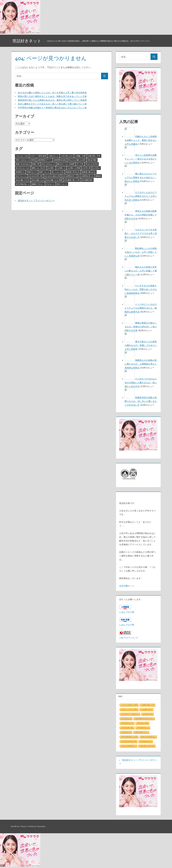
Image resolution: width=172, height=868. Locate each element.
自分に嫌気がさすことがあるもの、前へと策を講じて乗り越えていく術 (52, 104)
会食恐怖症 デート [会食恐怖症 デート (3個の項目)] (44, 160)
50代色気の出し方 (146, 741)
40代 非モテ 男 (126, 732)
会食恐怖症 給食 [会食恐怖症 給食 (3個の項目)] (60, 160)
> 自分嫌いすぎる (147, 709)
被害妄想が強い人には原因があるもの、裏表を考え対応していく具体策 (52, 100)
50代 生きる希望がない (148, 737)
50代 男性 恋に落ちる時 (129, 741)
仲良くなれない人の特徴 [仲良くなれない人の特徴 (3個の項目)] (25, 160)
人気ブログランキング (129, 638)
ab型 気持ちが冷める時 (147, 746)
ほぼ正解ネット (127, 586)
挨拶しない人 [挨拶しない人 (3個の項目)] (44, 172)
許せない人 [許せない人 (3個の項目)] (50, 184)
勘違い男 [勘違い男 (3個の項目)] (36, 164)
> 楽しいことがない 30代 (129, 709)
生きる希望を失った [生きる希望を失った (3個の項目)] (86, 176)
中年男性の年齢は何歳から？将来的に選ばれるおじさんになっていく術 (52, 108)
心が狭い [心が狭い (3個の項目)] (51, 168)
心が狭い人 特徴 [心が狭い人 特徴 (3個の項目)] (74, 168)
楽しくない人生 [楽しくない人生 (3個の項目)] (58, 172)
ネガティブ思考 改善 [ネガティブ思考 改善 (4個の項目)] (38, 156)
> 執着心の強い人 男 (148, 705)
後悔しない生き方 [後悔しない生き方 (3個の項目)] (39, 168)
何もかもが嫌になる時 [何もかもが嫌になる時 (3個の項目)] (77, 160)
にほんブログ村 (127, 612)
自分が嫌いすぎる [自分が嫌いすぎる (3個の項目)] (23, 180)
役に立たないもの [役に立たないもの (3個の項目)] (23, 168)
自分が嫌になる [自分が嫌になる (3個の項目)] (38, 180)
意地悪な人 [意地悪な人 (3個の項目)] (20, 172)
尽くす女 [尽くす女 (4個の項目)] (80, 164)
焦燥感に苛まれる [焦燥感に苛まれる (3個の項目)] (73, 172)
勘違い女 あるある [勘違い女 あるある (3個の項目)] (23, 164)
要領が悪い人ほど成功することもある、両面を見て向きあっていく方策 (52, 96)
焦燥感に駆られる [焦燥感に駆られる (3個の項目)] (89, 172)
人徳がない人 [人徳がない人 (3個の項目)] (53, 156)
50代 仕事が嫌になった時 (129, 737)
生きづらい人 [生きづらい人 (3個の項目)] (21, 176)
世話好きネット (28, 41)
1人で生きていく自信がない (130, 714)
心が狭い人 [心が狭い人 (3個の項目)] (61, 168)
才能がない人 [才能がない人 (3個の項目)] (32, 172)
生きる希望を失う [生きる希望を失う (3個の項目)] (69, 176)
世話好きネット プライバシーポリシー (36, 201)
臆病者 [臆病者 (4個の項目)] (98, 176)
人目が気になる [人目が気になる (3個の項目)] (67, 156)
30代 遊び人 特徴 (143, 723)
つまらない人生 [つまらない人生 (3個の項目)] (22, 156)
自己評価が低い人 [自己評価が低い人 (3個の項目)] (23, 184)
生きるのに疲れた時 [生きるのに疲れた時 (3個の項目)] (52, 176)
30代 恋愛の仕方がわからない (144, 719)
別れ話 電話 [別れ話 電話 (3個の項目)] (92, 160)
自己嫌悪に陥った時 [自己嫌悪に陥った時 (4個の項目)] (72, 180)
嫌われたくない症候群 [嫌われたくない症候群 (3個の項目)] (66, 164)
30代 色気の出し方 (127, 723)
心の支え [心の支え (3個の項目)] (96, 168)
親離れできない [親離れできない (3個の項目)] (38, 184)
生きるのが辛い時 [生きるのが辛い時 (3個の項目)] (35, 176)
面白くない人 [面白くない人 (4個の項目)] (62, 184)
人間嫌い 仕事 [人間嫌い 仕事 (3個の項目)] (80, 156)
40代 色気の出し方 (143, 728)
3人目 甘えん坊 (126, 719)
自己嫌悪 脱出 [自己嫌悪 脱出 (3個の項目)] (87, 180)
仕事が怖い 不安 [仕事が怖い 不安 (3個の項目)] (94, 156)
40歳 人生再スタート (141, 732)
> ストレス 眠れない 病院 (129, 705)
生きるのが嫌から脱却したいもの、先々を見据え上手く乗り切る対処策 (52, 93)
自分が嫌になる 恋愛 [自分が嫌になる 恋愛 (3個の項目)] (54, 180)
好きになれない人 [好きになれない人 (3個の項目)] (48, 164)
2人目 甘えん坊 (148, 714)
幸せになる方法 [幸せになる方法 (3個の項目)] (92, 164)
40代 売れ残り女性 (127, 728)
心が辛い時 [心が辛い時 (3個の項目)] (86, 168)
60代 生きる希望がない (129, 746)
